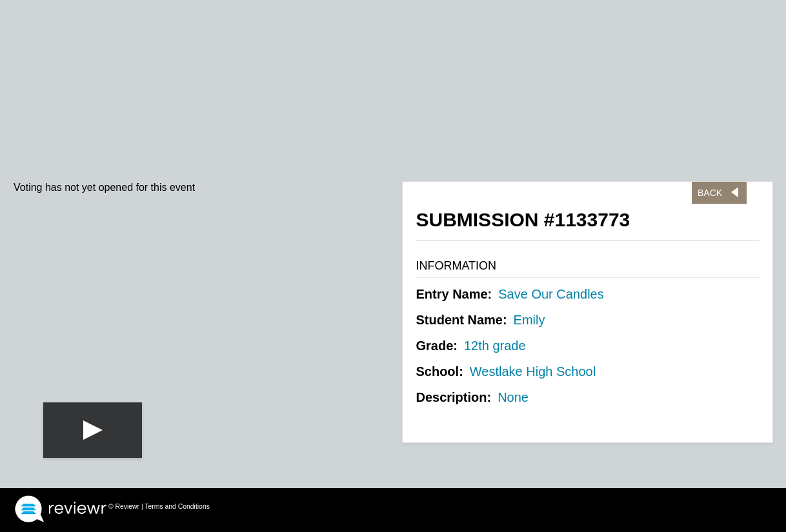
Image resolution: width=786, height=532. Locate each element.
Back (710, 193)
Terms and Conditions (177, 507)
